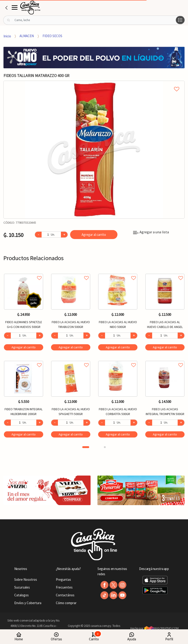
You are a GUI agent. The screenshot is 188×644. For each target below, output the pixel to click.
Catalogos (21, 595)
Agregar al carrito (94, 235)
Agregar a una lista (151, 232)
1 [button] (86, 447)
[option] (94, 150)
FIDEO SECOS (52, 36)
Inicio (7, 36)
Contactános (65, 595)
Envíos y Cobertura (28, 603)
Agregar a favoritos (24, 273)
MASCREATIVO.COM (161, 628)
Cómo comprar (66, 603)
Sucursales (22, 587)
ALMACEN (27, 36)
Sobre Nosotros (26, 579)
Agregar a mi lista (94, 84)
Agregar (24, 347)
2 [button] (105, 447)
